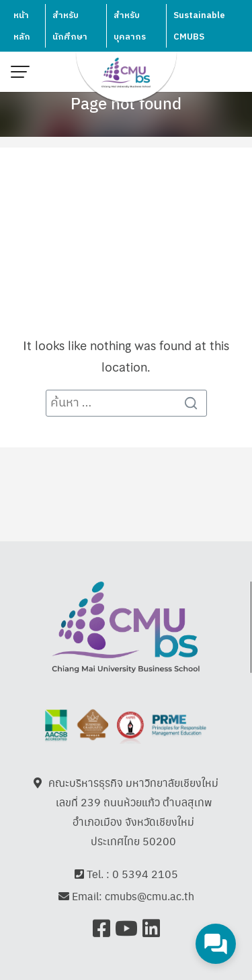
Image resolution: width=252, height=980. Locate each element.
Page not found (126, 103)
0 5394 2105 (145, 874)
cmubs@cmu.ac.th (150, 896)
